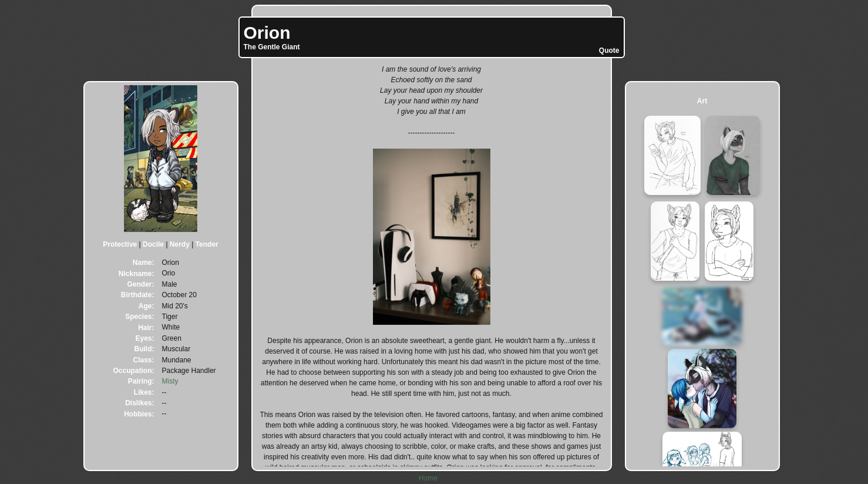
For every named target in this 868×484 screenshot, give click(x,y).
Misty (170, 381)
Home (428, 478)
